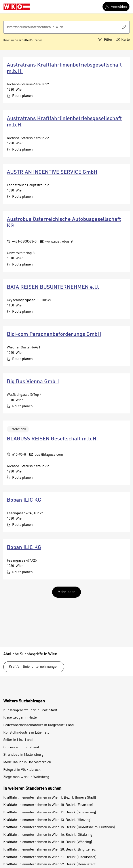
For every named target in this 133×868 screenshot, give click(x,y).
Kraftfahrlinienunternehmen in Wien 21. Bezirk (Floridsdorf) (50, 857)
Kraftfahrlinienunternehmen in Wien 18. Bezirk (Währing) (48, 842)
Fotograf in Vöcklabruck (22, 770)
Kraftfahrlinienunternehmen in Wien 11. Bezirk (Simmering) (50, 813)
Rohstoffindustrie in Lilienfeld (26, 733)
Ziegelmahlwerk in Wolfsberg (26, 777)
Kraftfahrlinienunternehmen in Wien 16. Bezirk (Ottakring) (48, 835)
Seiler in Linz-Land (18, 740)
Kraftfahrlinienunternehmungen (34, 667)
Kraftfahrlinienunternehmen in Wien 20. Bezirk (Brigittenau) (50, 850)
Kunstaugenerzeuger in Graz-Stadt (30, 710)
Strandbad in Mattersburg (23, 755)
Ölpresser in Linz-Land (21, 748)
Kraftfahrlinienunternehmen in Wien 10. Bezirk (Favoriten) (48, 805)
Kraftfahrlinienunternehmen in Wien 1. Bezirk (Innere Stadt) (50, 798)
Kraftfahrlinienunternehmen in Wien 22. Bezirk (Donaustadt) (50, 864)
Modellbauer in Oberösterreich (27, 762)
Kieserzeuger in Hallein (21, 718)
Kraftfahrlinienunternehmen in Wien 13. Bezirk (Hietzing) (47, 820)
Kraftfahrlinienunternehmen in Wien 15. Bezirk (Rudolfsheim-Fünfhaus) (59, 827)
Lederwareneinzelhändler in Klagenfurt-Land (39, 725)
